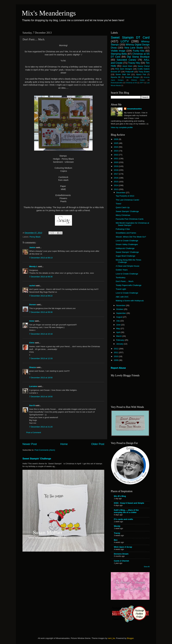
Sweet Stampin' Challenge (37, 459)
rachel (32, 286)
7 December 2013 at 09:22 (41, 296)
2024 (116, 147)
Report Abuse (118, 368)
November (121, 305)
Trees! (119, 204)
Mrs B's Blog (120, 496)
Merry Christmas (123, 215)
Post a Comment (34, 432)
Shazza (33, 367)
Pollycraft (130, 72)
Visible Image (118, 51)
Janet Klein (127, 66)
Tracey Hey (134, 63)
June (119, 325)
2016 (116, 178)
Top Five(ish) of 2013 (125, 196)
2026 (116, 139)
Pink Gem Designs (124, 69)
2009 (116, 360)
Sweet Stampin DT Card (130, 37)
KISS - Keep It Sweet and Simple (129, 503)
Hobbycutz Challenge (125, 248)
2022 (116, 155)
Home (64, 444)
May (118, 328)
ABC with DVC (122, 297)
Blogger (130, 638)
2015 (116, 182)
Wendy (117, 526)
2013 (116, 189)
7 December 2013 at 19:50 (41, 397)
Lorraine (33, 386)
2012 (116, 349)
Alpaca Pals (141, 74)
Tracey (117, 533)
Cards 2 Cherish (121, 561)
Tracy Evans (144, 72)
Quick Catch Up (123, 207)
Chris (32, 343)
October (120, 309)
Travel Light (121, 289)
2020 (116, 162)
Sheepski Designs (132, 77)
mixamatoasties (134, 109)
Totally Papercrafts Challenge (129, 285)
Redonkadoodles (117, 83)
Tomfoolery (121, 278)
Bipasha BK (116, 77)
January (120, 344)
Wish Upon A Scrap (123, 547)
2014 (116, 185)
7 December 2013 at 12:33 (41, 358)
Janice (32, 247)
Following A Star (123, 229)
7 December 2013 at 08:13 (41, 258)
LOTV (125, 41)
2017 (116, 174)
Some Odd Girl (123, 74)
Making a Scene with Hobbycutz (130, 301)
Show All (147, 567)
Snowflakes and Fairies (126, 233)
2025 (116, 143)
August (120, 317)
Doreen (33, 305)
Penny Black (35, 237)
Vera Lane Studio (134, 48)
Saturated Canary (126, 60)
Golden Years (122, 270)
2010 (116, 356)
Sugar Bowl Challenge (126, 256)
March (119, 336)
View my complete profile (122, 127)
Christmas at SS (131, 83)
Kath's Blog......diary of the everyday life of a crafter (126, 511)
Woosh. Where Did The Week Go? (131, 237)
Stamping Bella (119, 54)
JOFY (142, 83)
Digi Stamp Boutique (138, 57)
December (121, 193)
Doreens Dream (121, 554)
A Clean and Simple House (128, 266)
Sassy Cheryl (144, 66)
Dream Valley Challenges (127, 244)
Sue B (32, 405)
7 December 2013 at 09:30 (41, 312)
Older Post (98, 444)
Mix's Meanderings (49, 13)
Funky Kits (139, 51)
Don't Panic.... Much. (125, 281)
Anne (32, 321)
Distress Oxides (138, 80)
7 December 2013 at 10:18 (41, 334)
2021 (116, 159)
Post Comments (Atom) (45, 450)
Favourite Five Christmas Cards (130, 219)
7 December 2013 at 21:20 (41, 427)
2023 (116, 151)
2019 (116, 166)
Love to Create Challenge (127, 241)
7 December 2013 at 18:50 (41, 378)
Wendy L (33, 266)
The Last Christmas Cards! (128, 200)
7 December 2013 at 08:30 (41, 277)
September (121, 313)
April (118, 332)
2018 (116, 170)
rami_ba (111, 638)
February (120, 340)
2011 (116, 352)
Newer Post (30, 444)
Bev (116, 540)
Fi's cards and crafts (123, 519)
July (118, 321)
